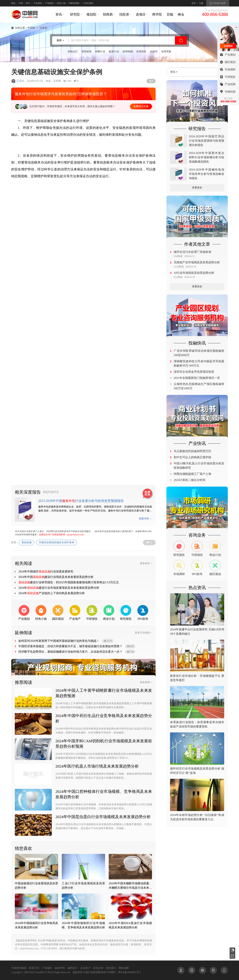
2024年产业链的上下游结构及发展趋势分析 (52, 593)
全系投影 (141, 52)
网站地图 (124, 968)
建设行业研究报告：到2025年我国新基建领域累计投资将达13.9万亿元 (69, 582)
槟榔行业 (100, 52)
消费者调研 (74, 3)
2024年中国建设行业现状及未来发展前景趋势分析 (56, 577)
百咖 (170, 14)
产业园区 (49, 3)
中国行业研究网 (92, 972)
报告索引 (111, 968)
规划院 (91, 14)
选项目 (141, 14)
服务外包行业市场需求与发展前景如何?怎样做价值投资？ (61, 94)
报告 (13, 3)
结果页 (44, 28)
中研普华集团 (19, 968)
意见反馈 (98, 968)
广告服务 (47, 968)
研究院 (75, 14)
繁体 (151, 81)
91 (151, 542)
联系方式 (34, 968)
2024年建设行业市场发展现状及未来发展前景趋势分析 (59, 588)
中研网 (31, 28)
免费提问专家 (141, 106)
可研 (21, 3)
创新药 (154, 52)
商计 (28, 3)
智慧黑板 (166, 52)
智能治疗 (73, 52)
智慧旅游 (86, 52)
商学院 (157, 14)
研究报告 (232, 950)
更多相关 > (146, 563)
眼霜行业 (114, 52)
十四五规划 (88, 3)
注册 (201, 3)
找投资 (124, 14)
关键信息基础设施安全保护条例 (57, 542)
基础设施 (27, 542)
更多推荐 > (146, 682)
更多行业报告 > (143, 633)
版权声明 (60, 968)
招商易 (108, 14)
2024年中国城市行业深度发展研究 (46, 571)
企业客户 (85, 968)
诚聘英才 (73, 968)
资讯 (59, 14)
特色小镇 (61, 3)
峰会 (181, 14)
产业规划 (38, 3)
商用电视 (128, 52)
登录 (194, 3)
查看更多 (197, 188)
